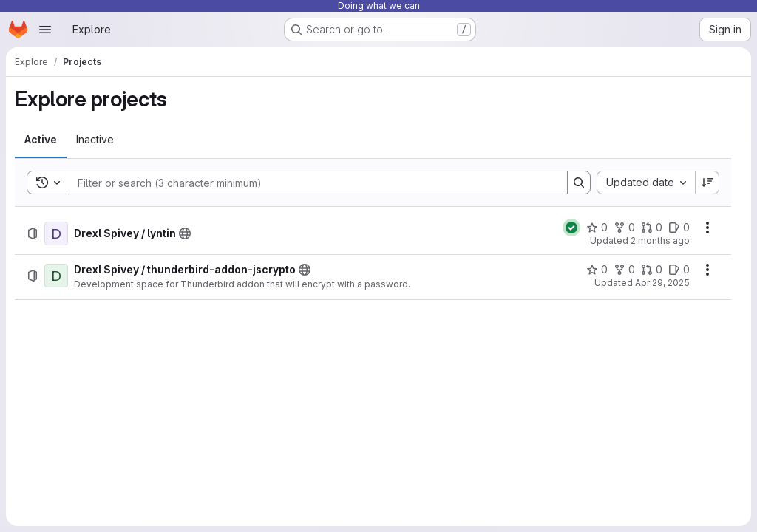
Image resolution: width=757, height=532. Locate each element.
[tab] (41, 140)
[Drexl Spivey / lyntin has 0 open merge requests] (652, 228)
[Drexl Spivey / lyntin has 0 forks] (624, 228)
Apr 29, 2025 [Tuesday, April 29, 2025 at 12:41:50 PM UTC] (662, 283)
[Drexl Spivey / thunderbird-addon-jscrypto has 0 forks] (624, 270)
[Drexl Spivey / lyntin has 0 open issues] (679, 228)
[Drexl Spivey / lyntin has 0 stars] (597, 228)
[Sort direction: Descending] (707, 183)
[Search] (311, 183)
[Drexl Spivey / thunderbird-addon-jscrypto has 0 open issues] (679, 270)
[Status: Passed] (571, 228)
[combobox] (646, 183)
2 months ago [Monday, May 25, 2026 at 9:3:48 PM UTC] (660, 241)
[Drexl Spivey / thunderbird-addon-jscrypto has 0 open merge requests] (652, 270)
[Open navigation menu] (45, 30)
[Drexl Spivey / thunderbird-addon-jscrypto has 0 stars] (597, 270)
